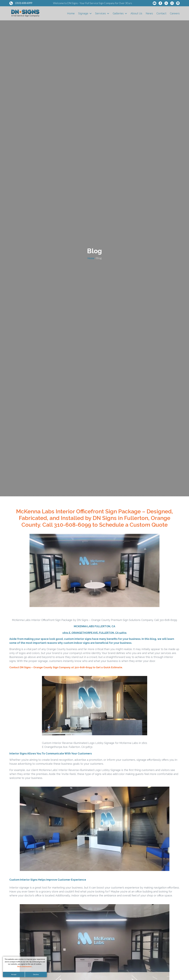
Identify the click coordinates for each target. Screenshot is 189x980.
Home (71, 13)
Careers (175, 13)
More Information (25, 966)
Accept (14, 974)
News (149, 13)
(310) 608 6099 (21, 3)
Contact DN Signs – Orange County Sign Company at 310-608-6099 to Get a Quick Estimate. (69, 667)
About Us (136, 13)
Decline (36, 974)
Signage (85, 13)
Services (102, 13)
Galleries (120, 13)
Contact (161, 13)
